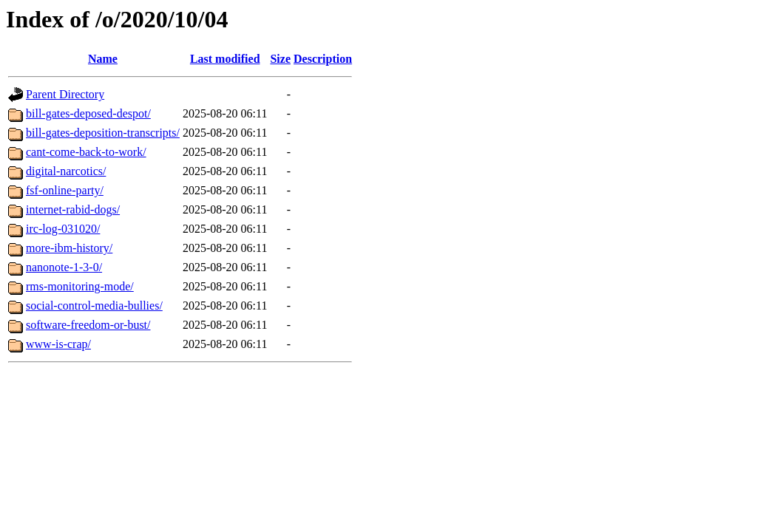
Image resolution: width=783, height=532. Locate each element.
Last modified (225, 59)
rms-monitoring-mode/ (80, 286)
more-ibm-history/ (69, 248)
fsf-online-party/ (65, 190)
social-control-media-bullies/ (94, 306)
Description (323, 59)
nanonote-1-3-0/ (64, 267)
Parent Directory (65, 94)
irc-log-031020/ (63, 229)
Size (280, 59)
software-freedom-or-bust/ (88, 325)
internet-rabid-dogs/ (73, 209)
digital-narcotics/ (66, 171)
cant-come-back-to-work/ (86, 152)
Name (103, 59)
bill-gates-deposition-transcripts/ (103, 133)
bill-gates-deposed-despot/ (88, 113)
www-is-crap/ (58, 344)
